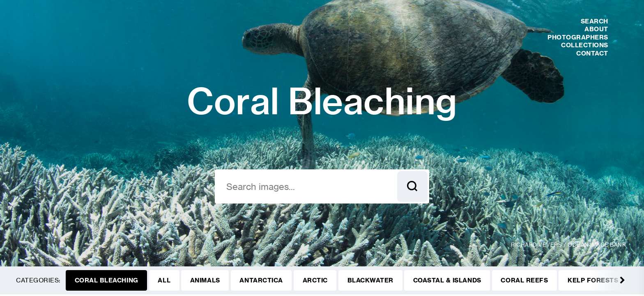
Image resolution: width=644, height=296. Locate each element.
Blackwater (370, 280)
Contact (592, 53)
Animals (205, 280)
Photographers (578, 37)
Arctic (315, 280)
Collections (585, 45)
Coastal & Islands (447, 280)
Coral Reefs (524, 280)
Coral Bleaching (107, 280)
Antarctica (261, 280)
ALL (164, 280)
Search (595, 21)
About (596, 29)
